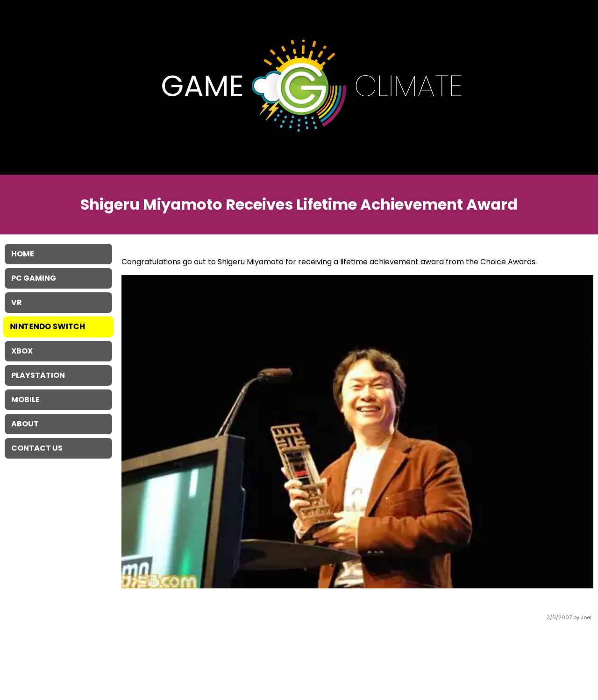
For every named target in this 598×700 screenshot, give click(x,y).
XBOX (22, 351)
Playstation (38, 375)
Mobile (25, 399)
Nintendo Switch (48, 327)
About (25, 424)
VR (17, 302)
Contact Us (37, 448)
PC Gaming (34, 278)
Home (23, 254)
